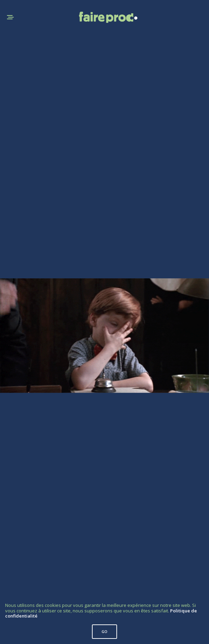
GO (104, 631)
